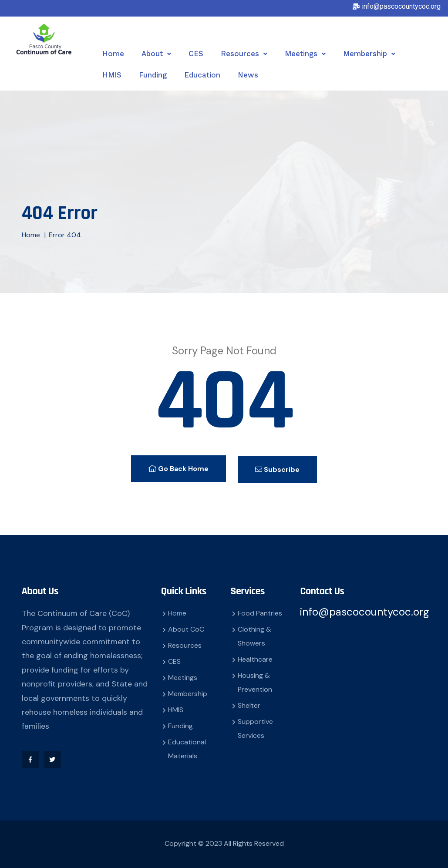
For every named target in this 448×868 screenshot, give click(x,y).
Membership (369, 54)
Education (202, 75)
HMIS (112, 75)
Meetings (305, 54)
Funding (153, 75)
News (248, 75)
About (156, 54)
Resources (244, 54)
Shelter (249, 704)
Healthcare (255, 658)
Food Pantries (260, 611)
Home (113, 54)
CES (196, 54)
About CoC (186, 627)
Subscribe (279, 468)
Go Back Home (177, 468)
